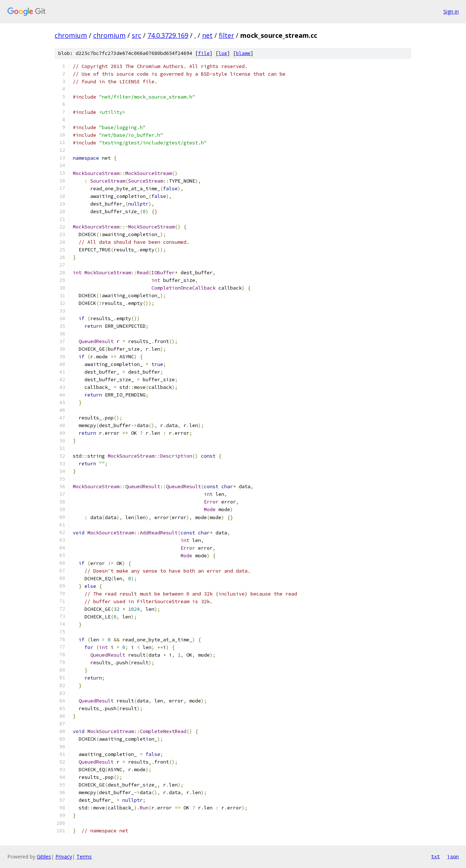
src (137, 35)
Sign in (451, 11)
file (204, 53)
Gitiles (44, 857)
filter (226, 35)
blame (243, 53)
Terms (84, 857)
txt (435, 856)
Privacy (64, 857)
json (453, 856)
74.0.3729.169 (168, 35)
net (207, 35)
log (223, 53)
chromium (71, 35)
